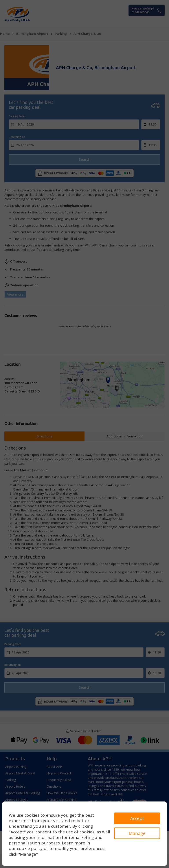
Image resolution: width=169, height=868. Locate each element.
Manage (137, 833)
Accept (137, 818)
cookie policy (30, 848)
